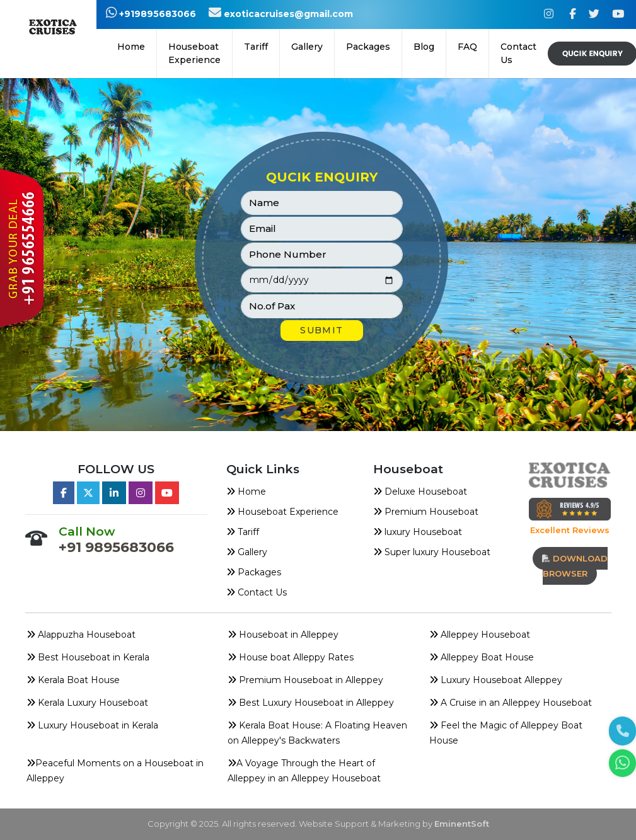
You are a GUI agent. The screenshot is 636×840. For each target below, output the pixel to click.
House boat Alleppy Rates (291, 657)
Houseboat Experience (194, 53)
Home (131, 47)
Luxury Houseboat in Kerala (92, 725)
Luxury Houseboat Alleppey (496, 680)
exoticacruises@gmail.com (281, 14)
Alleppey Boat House (482, 657)
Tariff (256, 47)
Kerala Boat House (73, 680)
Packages (254, 572)
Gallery (307, 47)
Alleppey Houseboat (480, 635)
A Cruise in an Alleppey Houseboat (511, 703)
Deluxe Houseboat (420, 492)
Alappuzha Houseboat (81, 635)
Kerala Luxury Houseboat (87, 703)
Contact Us (518, 53)
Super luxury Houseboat (432, 552)
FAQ (467, 47)
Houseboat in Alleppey (283, 635)
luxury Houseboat (418, 532)
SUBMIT (321, 330)
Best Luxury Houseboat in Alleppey (311, 703)
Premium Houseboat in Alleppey (305, 680)
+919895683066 (151, 14)
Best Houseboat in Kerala (88, 657)
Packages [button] (368, 47)
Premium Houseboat (426, 512)
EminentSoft (462, 824)
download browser (575, 566)
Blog (424, 47)
